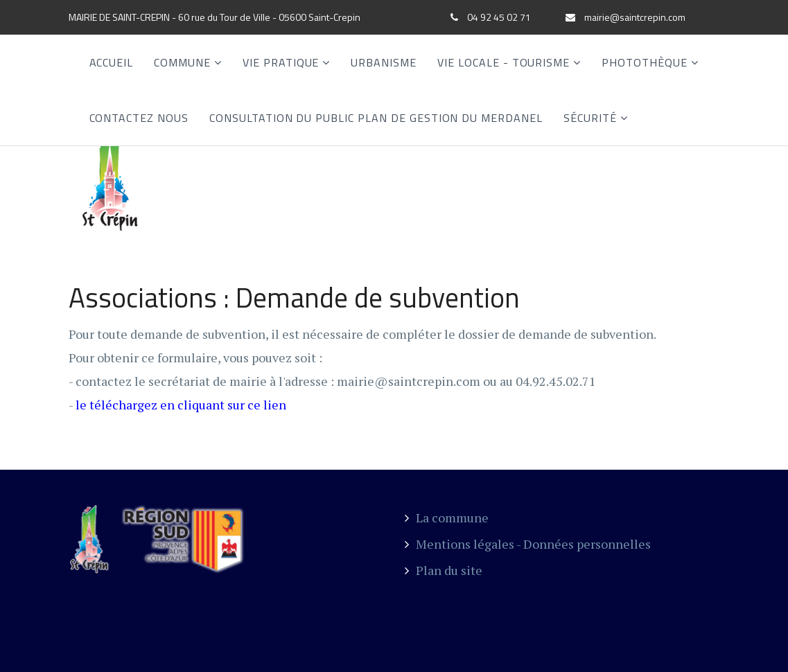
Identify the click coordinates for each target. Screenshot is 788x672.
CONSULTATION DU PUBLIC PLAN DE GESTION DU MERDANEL (376, 118)
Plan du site (444, 570)
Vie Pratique (281, 62)
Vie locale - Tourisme (504, 62)
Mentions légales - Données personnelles (528, 544)
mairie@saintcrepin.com (635, 17)
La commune (447, 518)
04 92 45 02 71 (499, 17)
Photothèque (645, 62)
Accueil (112, 62)
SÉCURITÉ (590, 118)
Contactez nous (139, 118)
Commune (182, 62)
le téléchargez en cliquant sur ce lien (181, 405)
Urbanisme (384, 62)
